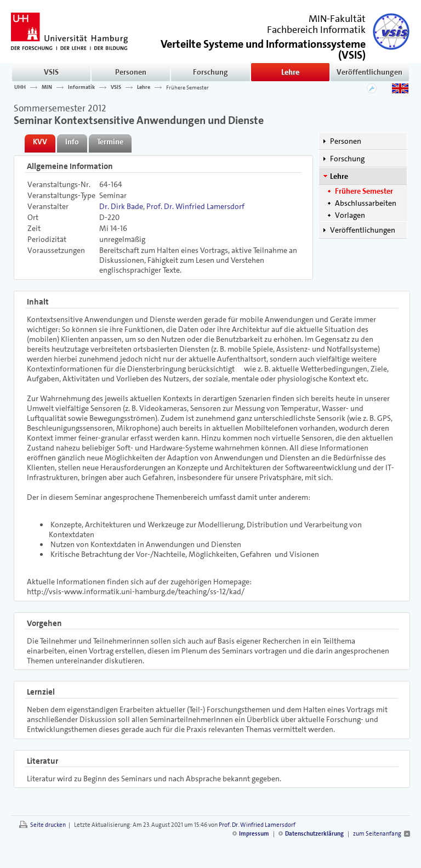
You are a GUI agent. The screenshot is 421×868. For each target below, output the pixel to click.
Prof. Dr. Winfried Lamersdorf (195, 206)
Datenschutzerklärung (314, 834)
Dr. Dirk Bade (121, 206)
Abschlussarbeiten (366, 203)
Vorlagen (350, 215)
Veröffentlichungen (369, 72)
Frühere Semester (187, 87)
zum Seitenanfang (377, 834)
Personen (131, 72)
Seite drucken (48, 825)
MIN (47, 87)
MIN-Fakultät (337, 19)
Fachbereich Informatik (316, 30)
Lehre (290, 72)
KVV (40, 142)
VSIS (51, 72)
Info (72, 142)
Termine (110, 142)
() (263, 49)
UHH (20, 87)
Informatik (81, 87)
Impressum (254, 834)
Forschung (210, 72)
